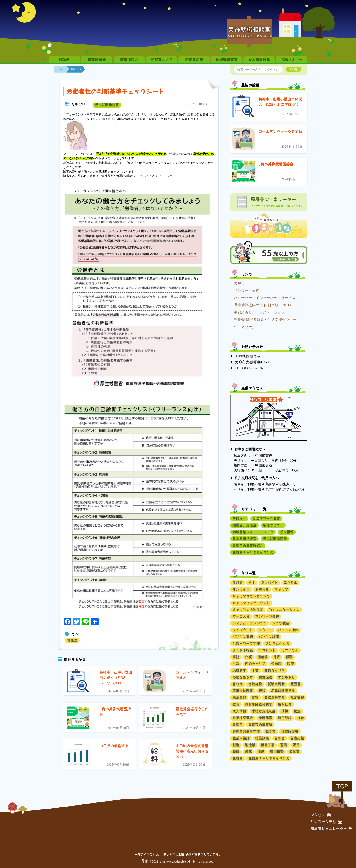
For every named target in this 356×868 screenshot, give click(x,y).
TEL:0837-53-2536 (249, 368)
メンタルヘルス (277, 644)
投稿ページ (75, 69)
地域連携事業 (227, 60)
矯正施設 (285, 718)
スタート (265, 630)
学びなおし (286, 677)
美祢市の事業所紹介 (248, 546)
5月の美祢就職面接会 (276, 164)
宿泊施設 (255, 684)
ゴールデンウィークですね (280, 132)
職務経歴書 (290, 731)
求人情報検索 (259, 60)
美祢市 (239, 283)
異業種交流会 (243, 718)
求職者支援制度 (264, 711)
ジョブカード (243, 630)
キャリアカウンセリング (251, 596)
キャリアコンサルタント (251, 603)
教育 (236, 704)
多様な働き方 (243, 677)
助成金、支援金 (244, 525)
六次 (236, 664)
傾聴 (289, 657)
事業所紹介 (97, 60)
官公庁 (238, 684)
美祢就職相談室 (107, 105)
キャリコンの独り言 (248, 610)
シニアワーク (245, 327)
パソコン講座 (269, 637)
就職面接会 (129, 60)
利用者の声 (194, 60)
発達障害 (265, 718)
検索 (294, 69)
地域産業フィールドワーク (253, 532)
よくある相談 (243, 650)
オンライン (241, 589)
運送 (261, 752)
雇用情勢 (277, 752)
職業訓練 (262, 738)
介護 (248, 657)
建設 (262, 691)
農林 (248, 752)
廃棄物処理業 (243, 691)
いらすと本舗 (173, 854)
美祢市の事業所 (260, 725)
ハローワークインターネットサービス (265, 298)
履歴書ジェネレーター (332, 828)
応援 (255, 698)
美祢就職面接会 (275, 539)
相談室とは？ (162, 60)
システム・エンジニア (250, 623)
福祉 (301, 718)
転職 (236, 752)
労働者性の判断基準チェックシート (115, 92)
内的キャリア (255, 664)
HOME (64, 60)
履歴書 (295, 684)
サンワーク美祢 (247, 291)
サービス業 (241, 616)
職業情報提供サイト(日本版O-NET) (262, 305)
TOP (342, 786)
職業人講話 (241, 738)
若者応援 (297, 738)
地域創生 (239, 671)
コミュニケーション (284, 610)
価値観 (263, 657)
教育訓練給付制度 (259, 704)
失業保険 (265, 677)
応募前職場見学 (283, 691)
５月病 (238, 582)
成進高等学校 (274, 698)
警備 (284, 745)
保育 (277, 657)
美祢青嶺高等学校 (246, 731)
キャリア (281, 589)
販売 (296, 745)
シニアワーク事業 (266, 519)
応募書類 (239, 698)
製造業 (250, 745)
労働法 (72, 640)
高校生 (238, 758)
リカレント (267, 650)
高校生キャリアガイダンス (253, 552)
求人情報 (287, 532)
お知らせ (239, 519)
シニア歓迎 (281, 623)
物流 (297, 711)
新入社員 (285, 704)
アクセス (321, 815)
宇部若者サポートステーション (259, 312)
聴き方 (271, 731)
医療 (290, 664)
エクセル (290, 582)
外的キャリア (274, 671)
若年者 (280, 738)
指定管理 (297, 698)
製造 (236, 745)
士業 (255, 671)
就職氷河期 (276, 684)
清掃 (285, 711)
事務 (236, 657)
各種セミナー (292, 60)
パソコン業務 (243, 637)
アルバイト (269, 582)
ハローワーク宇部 (246, 644)
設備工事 (268, 745)
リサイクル (290, 650)
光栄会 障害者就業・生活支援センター (265, 320)
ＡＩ (252, 582)
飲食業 (294, 752)
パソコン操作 (288, 630)
